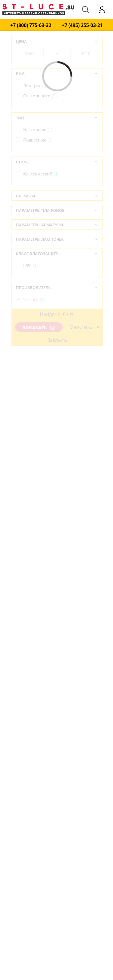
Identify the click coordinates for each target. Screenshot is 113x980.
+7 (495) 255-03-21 (82, 25)
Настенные (38, 130)
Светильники (40, 96)
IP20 (30, 265)
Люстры (35, 85)
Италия (34, 333)
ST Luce (34, 299)
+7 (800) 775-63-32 (31, 25)
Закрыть (57, 340)
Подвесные (38, 140)
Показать (39, 328)
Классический (41, 174)
